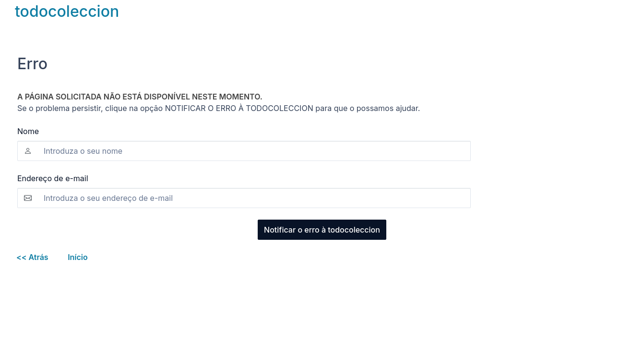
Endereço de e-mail (53, 178)
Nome (28, 131)
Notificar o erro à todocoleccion (322, 230)
